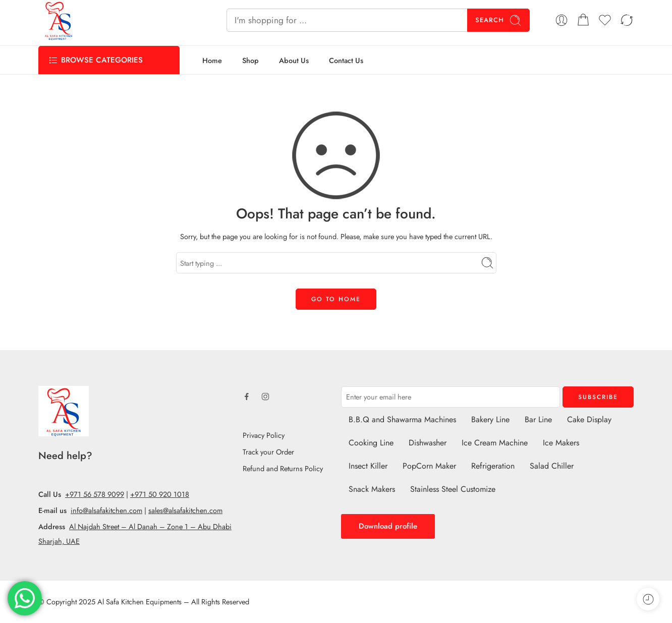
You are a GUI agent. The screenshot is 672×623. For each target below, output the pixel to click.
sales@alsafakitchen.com (185, 510)
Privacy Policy (264, 435)
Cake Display (589, 419)
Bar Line (538, 419)
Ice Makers (561, 443)
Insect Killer (368, 466)
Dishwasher (428, 443)
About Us (294, 60)
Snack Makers (372, 489)
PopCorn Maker (429, 466)
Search (498, 20)
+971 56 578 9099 (95, 494)
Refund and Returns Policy (283, 468)
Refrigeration (493, 466)
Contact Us (346, 60)
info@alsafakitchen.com (106, 510)
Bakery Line (490, 419)
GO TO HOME (336, 299)
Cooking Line (371, 443)
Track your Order (268, 452)
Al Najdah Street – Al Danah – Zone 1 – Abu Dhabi (150, 526)
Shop (250, 60)
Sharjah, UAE (59, 541)
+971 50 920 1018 (160, 494)
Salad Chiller (552, 466)
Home (212, 60)
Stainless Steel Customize (453, 489)
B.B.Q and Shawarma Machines (402, 419)
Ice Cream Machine (495, 443)
